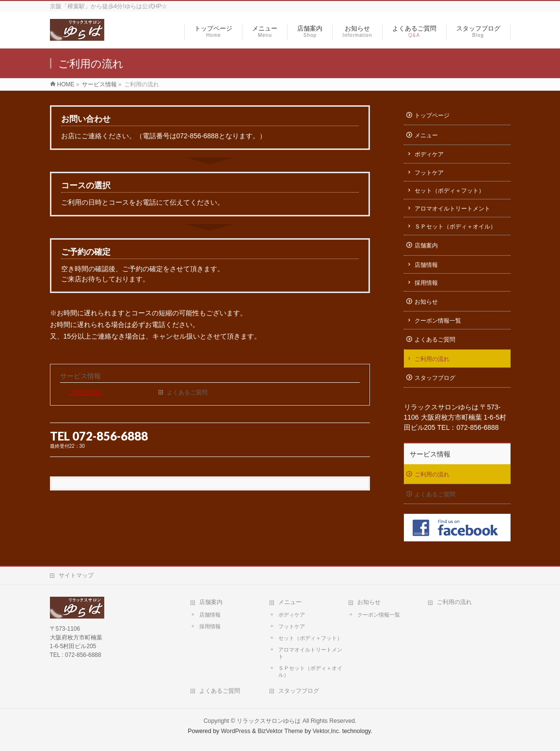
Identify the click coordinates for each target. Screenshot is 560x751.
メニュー (426, 135)
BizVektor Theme (280, 731)
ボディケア (429, 154)
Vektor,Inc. (327, 731)
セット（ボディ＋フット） (449, 191)
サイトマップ (76, 575)
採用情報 (426, 283)
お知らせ (426, 302)
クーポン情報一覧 (438, 321)
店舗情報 (426, 265)
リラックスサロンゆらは (269, 721)
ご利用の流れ (86, 392)
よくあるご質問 (187, 392)
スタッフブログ (435, 378)
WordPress (236, 731)
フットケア (429, 173)
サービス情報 (80, 376)
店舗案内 (426, 245)
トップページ (432, 115)
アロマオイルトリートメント (452, 209)
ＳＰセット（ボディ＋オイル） (455, 227)
